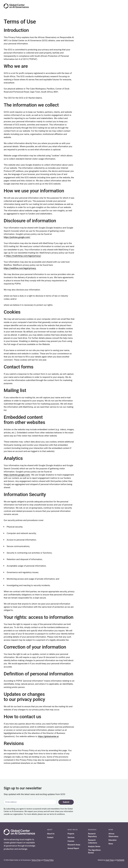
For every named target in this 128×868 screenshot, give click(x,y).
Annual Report (73, 848)
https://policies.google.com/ (17, 237)
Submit (66, 802)
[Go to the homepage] (16, 6)
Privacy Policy (49, 860)
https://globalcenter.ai (48, 736)
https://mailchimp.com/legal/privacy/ (23, 256)
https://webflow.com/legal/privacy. (20, 268)
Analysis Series (94, 847)
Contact (50, 838)
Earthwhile (121, 860)
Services (71, 838)
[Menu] (122, 6)
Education (112, 840)
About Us (51, 834)
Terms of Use (36, 860)
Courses (71, 841)
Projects (71, 834)
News (111, 844)
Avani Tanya (110, 860)
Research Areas (74, 845)
